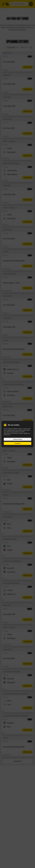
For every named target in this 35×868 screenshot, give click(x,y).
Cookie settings (18, 439)
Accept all (18, 443)
